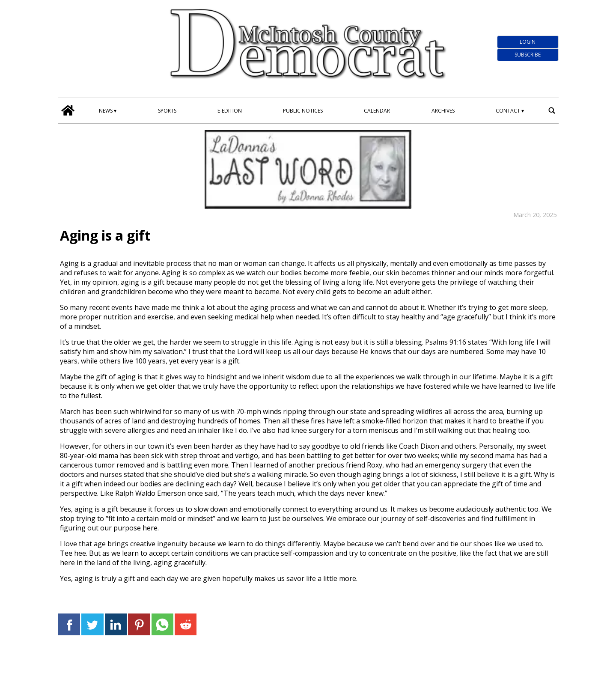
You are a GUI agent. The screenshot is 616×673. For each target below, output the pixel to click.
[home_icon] (68, 110)
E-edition (230, 111)
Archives (443, 111)
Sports (167, 111)
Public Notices (303, 111)
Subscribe (528, 55)
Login (528, 42)
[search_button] (552, 110)
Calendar (377, 111)
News (106, 111)
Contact (508, 111)
